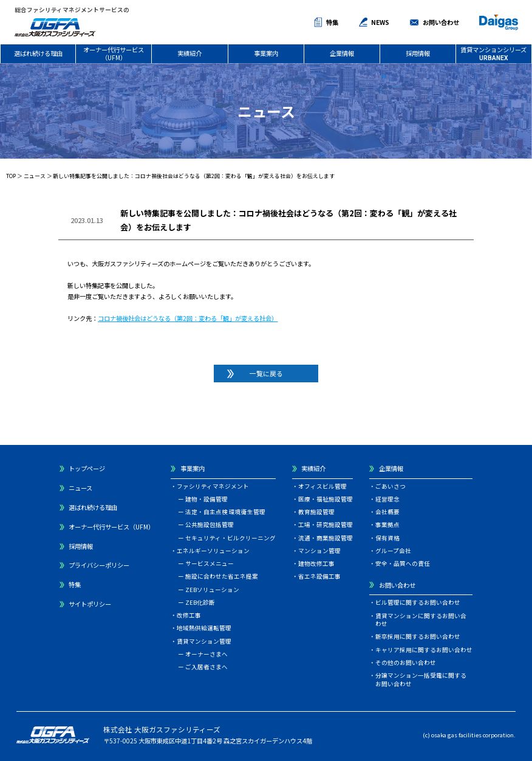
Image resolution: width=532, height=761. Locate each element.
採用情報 (418, 53)
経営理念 (387, 499)
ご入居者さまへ (206, 667)
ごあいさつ (390, 486)
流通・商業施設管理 (326, 538)
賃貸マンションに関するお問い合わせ (421, 620)
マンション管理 (319, 551)
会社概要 (387, 512)
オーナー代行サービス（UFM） (114, 53)
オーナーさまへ (206, 654)
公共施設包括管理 (210, 525)
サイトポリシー (90, 604)
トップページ (87, 468)
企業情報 (342, 53)
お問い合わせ (441, 22)
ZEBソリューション (212, 590)
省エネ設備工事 (319, 576)
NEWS (380, 22)
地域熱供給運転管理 (204, 628)
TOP (11, 176)
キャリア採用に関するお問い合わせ (424, 650)
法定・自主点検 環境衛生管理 (225, 512)
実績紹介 (189, 53)
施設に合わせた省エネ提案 (222, 576)
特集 (332, 22)
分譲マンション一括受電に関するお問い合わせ (421, 680)
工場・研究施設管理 (326, 525)
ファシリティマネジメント (213, 486)
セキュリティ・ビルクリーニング (230, 538)
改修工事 (189, 615)
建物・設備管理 (206, 499)
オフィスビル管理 (322, 486)
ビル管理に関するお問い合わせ (418, 602)
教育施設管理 (316, 512)
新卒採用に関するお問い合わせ (418, 636)
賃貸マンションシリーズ (493, 53)
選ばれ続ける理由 (38, 53)
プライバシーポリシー (99, 565)
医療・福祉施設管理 (326, 499)
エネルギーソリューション (213, 551)
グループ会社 (393, 551)
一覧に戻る (266, 373)
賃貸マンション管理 (204, 641)
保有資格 (387, 538)
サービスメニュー (210, 563)
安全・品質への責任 (403, 563)
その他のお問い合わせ (406, 663)
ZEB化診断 (200, 602)
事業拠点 (387, 525)
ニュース (35, 176)
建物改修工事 (316, 563)
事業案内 (266, 53)
